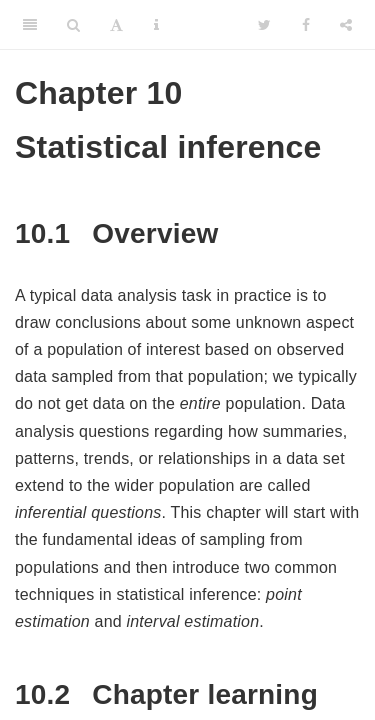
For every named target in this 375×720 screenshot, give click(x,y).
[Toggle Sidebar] (30, 25)
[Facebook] (306, 25)
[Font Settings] (116, 25)
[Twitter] (264, 25)
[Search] (73, 25)
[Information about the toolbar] (156, 25)
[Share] (346, 25)
